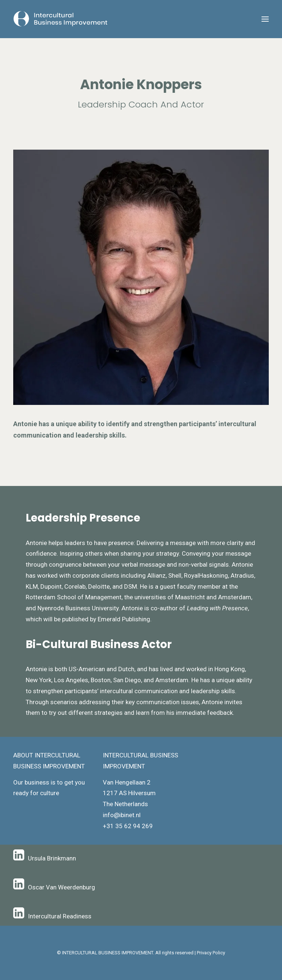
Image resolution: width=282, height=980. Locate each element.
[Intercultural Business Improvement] (61, 19)
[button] (265, 19)
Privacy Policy (211, 953)
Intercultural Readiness (60, 916)
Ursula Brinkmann (52, 858)
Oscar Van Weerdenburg (62, 887)
